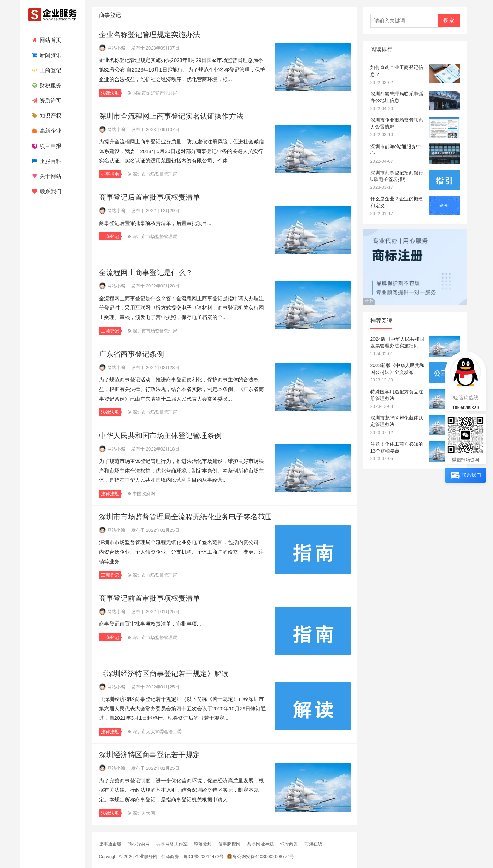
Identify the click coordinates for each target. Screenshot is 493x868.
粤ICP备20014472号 (204, 856)
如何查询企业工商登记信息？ (397, 71)
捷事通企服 (110, 844)
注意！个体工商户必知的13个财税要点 (397, 447)
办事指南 (110, 174)
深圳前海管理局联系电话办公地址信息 (397, 97)
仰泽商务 (289, 844)
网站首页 (46, 40)
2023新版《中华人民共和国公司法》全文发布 (397, 369)
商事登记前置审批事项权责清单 (149, 598)
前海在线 (313, 844)
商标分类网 (139, 844)
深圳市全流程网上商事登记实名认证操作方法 (171, 116)
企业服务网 (146, 856)
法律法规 (110, 93)
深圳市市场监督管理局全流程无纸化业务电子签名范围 (186, 517)
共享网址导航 (260, 844)
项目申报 (46, 146)
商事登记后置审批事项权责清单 (149, 197)
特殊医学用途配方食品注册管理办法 (397, 395)
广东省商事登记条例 (131, 354)
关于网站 (46, 176)
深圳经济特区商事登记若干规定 (149, 755)
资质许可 (46, 101)
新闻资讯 (46, 55)
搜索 (449, 20)
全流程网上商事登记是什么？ (146, 273)
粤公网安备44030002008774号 (263, 856)
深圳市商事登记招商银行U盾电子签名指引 (397, 176)
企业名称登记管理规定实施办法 (149, 35)
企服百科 (46, 161)
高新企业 (46, 131)
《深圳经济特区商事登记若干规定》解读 (164, 674)
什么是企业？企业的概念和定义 (397, 202)
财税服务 (46, 85)
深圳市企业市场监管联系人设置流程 (397, 123)
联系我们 (46, 191)
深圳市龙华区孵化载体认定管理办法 (397, 421)
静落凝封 (203, 844)
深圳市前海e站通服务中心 (396, 150)
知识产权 (46, 116)
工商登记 (46, 70)
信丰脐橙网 (229, 844)
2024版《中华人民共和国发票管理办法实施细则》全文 (397, 343)
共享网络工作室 (172, 844)
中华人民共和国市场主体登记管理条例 (160, 436)
